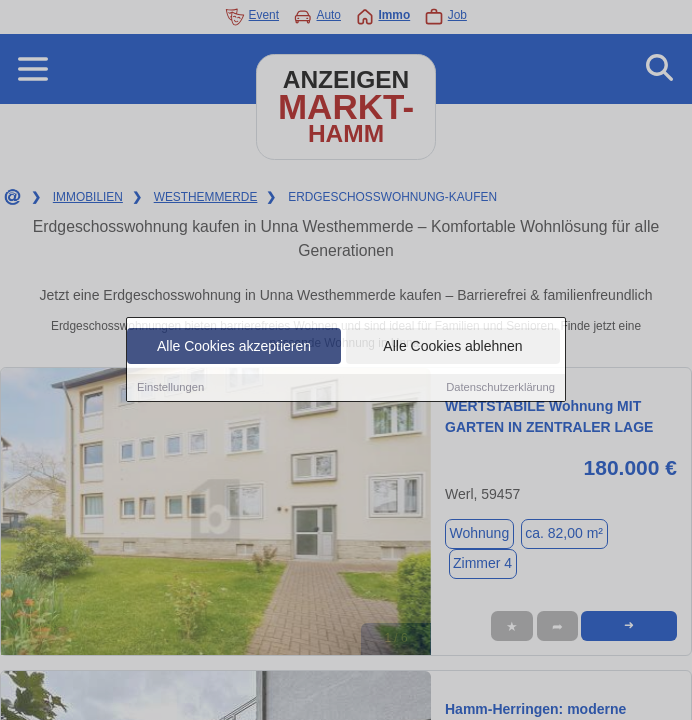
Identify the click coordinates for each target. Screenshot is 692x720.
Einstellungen (170, 388)
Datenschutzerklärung (500, 388)
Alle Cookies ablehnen (452, 347)
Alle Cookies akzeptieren (234, 347)
